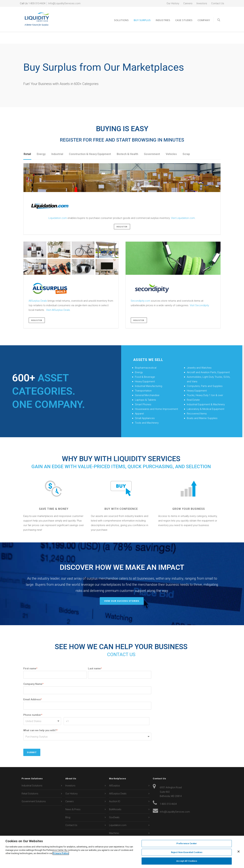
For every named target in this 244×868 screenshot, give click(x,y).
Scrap (186, 142)
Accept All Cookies (187, 861)
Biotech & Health (127, 142)
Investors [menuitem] (202, 3)
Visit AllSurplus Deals (58, 298)
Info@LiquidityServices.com (64, 3)
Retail (27, 142)
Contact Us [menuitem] (218, 3)
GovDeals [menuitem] (114, 805)
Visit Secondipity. (200, 293)
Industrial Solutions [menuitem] (32, 774)
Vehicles (171, 142)
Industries (163, 20)
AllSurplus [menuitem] (115, 774)
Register (122, 215)
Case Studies (184, 20)
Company (204, 20)
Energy (41, 142)
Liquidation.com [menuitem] (118, 813)
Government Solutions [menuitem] (34, 789)
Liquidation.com (58, 206)
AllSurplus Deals (38, 289)
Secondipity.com (140, 289)
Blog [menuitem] (68, 805)
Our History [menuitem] (173, 3)
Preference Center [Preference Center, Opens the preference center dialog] (187, 843)
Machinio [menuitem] (114, 821)
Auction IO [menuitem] (115, 789)
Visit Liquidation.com (183, 206)
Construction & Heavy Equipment (90, 142)
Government (152, 142)
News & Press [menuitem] (73, 797)
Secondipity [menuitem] (115, 829)
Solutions (121, 20)
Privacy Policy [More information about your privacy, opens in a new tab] (61, 853)
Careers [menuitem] (188, 3)
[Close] (239, 852)
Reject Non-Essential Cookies (187, 852)
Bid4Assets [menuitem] (115, 797)
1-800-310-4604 (37, 3)
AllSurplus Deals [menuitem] (118, 782)
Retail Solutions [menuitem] (30, 782)
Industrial (57, 142)
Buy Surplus (142, 20)
